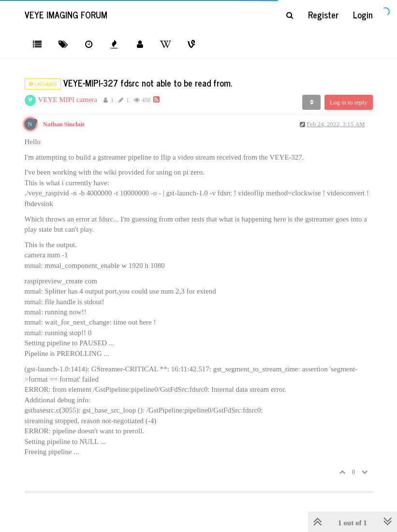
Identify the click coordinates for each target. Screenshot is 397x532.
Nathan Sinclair (64, 124)
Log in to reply (349, 102)
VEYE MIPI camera (68, 100)
